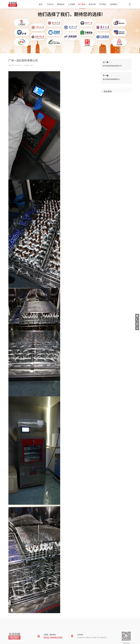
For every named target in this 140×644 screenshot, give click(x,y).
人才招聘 (72, 4)
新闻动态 (61, 4)
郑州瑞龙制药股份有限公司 (112, 66)
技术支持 (93, 4)
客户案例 (82, 4)
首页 (41, 4)
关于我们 (103, 4)
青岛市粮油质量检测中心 (111, 80)
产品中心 (51, 4)
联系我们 (114, 4)
